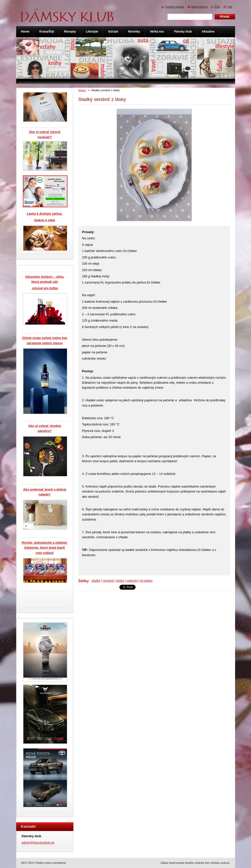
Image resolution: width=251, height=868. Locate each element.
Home (82, 90)
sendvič (108, 581)
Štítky (84, 581)
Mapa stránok (200, 7)
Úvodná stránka (175, 7)
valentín (132, 581)
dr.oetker (147, 581)
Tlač (230, 7)
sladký (96, 581)
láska (120, 581)
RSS (217, 7)
